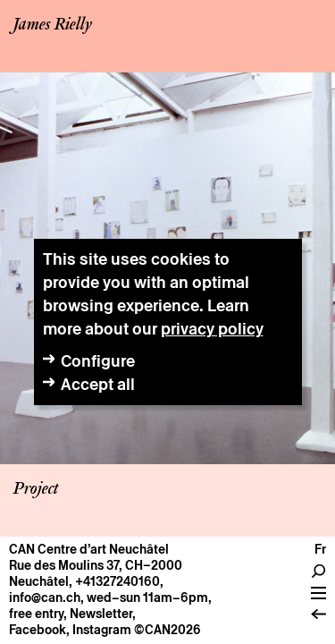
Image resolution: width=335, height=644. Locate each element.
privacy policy (212, 329)
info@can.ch (45, 597)
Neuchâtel (39, 581)
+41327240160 (117, 581)
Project (36, 489)
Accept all (98, 384)
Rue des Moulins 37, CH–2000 (96, 565)
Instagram (102, 630)
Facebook (38, 630)
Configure (98, 361)
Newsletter (101, 614)
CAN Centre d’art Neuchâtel (89, 549)
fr (320, 549)
